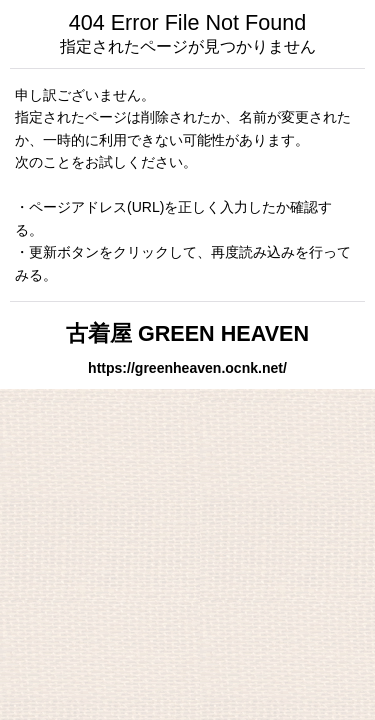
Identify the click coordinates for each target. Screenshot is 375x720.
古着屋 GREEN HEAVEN (187, 333)
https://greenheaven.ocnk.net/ (187, 368)
